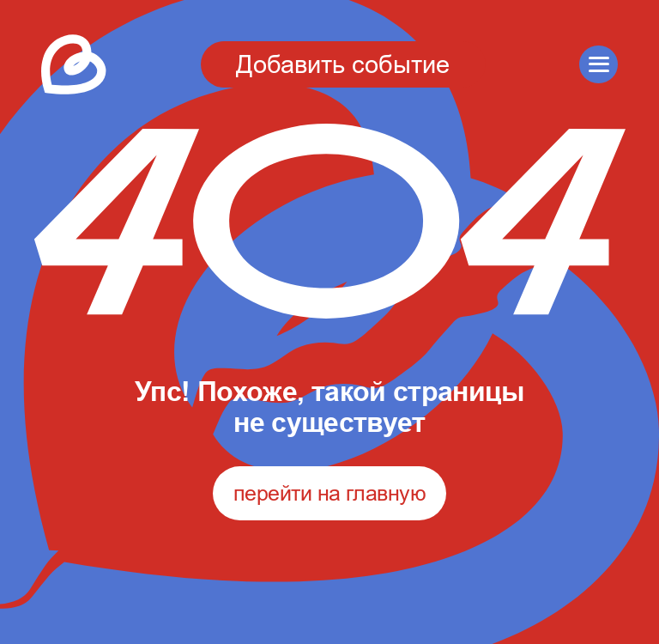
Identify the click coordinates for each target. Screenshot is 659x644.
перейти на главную (329, 493)
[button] (599, 65)
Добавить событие (343, 64)
